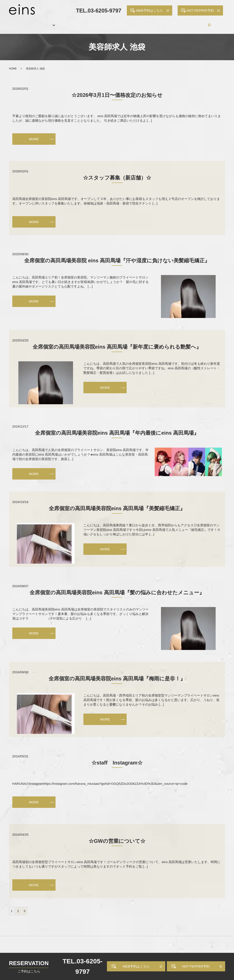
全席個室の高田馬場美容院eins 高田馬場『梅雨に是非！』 (117, 674)
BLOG (179, 22)
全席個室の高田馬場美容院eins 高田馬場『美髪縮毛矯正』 (117, 504)
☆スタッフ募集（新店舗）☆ (117, 173)
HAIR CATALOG (102, 22)
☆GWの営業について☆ (117, 836)
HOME (15, 22)
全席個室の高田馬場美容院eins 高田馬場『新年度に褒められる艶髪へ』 (117, 342)
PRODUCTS (132, 22)
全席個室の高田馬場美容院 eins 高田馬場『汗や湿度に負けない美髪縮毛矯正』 (117, 256)
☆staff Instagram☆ (117, 758)
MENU (55, 22)
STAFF (75, 22)
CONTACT (202, 22)
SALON (35, 22)
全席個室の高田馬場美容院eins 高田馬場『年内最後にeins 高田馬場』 (117, 428)
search (219, 22)
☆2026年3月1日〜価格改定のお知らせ (117, 90)
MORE (34, 134)
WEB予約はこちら (136, 966)
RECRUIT (158, 22)
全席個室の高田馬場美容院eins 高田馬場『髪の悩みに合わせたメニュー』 (117, 588)
